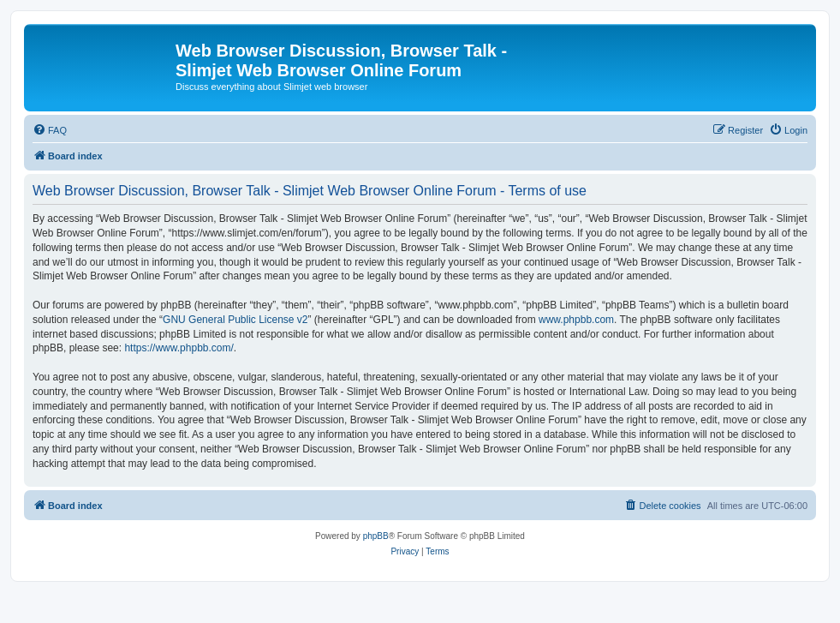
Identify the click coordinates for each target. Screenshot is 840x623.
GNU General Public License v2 (235, 320)
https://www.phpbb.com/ (179, 348)
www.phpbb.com (576, 320)
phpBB (376, 536)
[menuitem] (50, 130)
